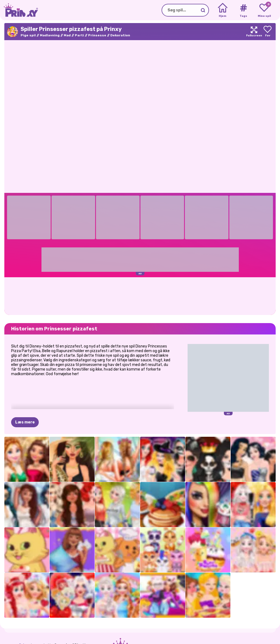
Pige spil (28, 35)
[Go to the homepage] (19, 10)
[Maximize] (254, 32)
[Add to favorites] (268, 32)
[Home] (223, 10)
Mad (67, 35)
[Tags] (243, 10)
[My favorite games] (264, 10)
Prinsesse (97, 35)
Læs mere (25, 422)
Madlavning (50, 35)
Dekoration (120, 35)
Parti (79, 35)
